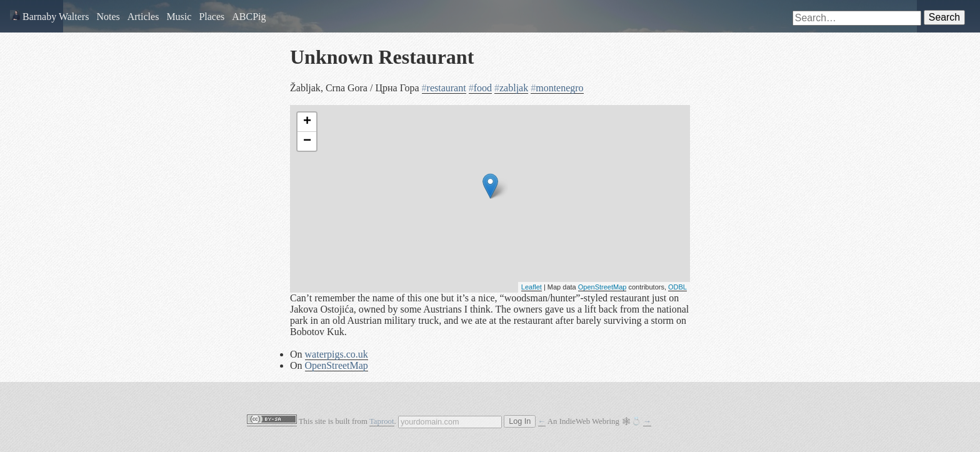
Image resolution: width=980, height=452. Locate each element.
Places (212, 17)
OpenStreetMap (602, 287)
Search (944, 17)
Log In (520, 421)
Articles (143, 17)
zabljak (511, 88)
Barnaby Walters (49, 17)
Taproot (382, 421)
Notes (108, 17)
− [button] (307, 141)
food (480, 88)
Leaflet (532, 287)
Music (179, 17)
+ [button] (307, 122)
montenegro (557, 88)
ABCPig (249, 17)
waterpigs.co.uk (337, 354)
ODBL (677, 287)
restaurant (444, 88)
